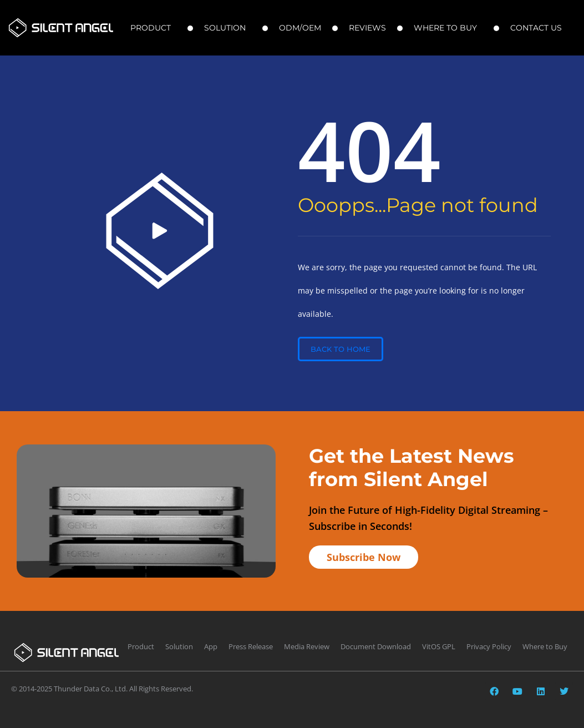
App (211, 646)
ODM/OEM (300, 28)
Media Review (307, 646)
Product (153, 28)
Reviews (367, 28)
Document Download (376, 646)
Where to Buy (448, 28)
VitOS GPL (439, 646)
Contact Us (539, 28)
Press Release (251, 646)
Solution (228, 28)
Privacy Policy (489, 646)
